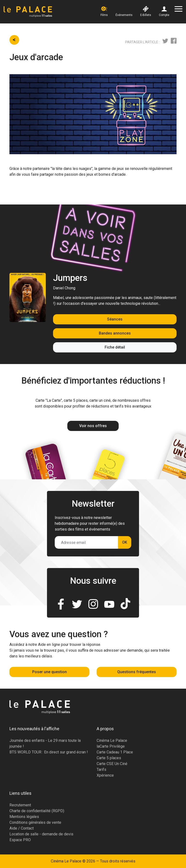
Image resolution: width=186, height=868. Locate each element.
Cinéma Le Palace (112, 740)
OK (125, 542)
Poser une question (50, 672)
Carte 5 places (109, 758)
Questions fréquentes (137, 672)
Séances (115, 319)
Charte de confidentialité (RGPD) (37, 811)
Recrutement (20, 805)
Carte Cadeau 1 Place (115, 752)
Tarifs (101, 770)
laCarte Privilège (111, 746)
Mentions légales (24, 817)
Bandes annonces (115, 333)
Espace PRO (20, 840)
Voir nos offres (93, 426)
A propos (105, 729)
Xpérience (105, 775)
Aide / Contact (22, 828)
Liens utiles (20, 793)
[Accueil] (28, 12)
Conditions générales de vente (35, 822)
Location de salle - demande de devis (41, 834)
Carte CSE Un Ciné (112, 764)
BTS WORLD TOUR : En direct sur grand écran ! (49, 752)
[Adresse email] (87, 542)
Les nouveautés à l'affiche (34, 729)
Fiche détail (115, 347)
